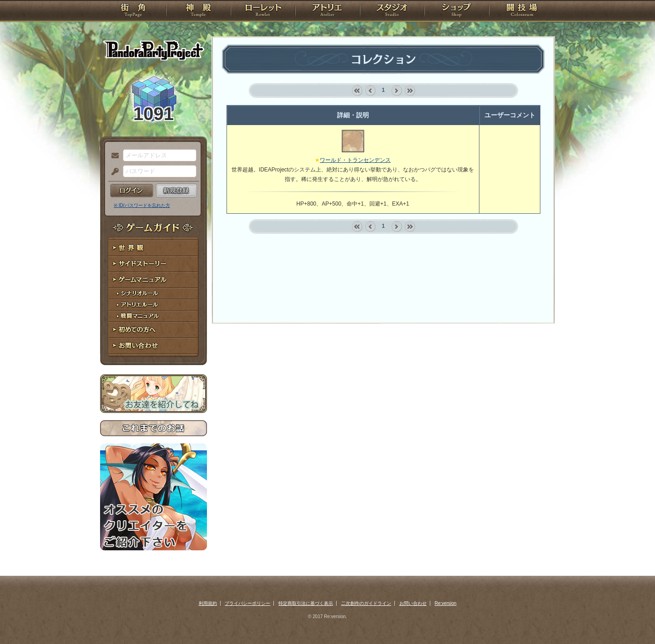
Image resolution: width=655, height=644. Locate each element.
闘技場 (522, 11)
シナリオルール (154, 294)
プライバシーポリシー (247, 603)
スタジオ (392, 11)
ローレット (263, 11)
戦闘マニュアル (154, 316)
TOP (133, 11)
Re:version (446, 603)
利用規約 (208, 603)
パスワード (113, 172)
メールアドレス (113, 156)
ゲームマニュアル (154, 280)
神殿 (198, 11)
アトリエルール (154, 305)
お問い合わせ (154, 346)
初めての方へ (154, 330)
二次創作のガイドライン (366, 603)
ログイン (132, 191)
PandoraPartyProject (154, 50)
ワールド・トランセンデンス (355, 160)
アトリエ (327, 11)
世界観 (154, 248)
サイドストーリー (154, 264)
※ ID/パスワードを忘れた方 (142, 205)
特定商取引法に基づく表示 (306, 603)
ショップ (457, 11)
